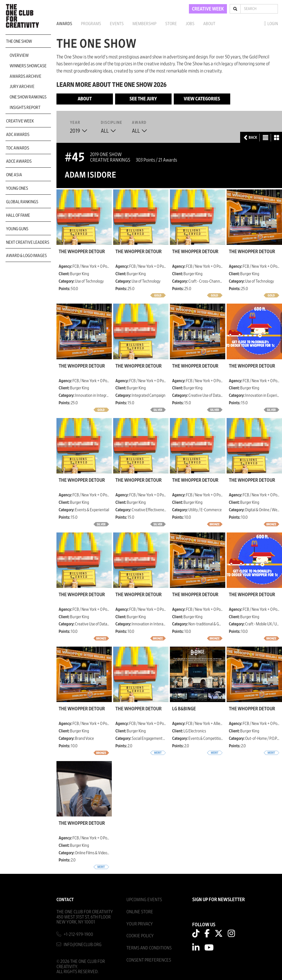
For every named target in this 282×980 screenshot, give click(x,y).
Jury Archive (22, 87)
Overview (19, 55)
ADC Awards (18, 135)
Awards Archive (25, 76)
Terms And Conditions (149, 948)
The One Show (19, 41)
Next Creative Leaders (28, 242)
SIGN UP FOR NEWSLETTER (219, 900)
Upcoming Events (144, 900)
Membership (144, 24)
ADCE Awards (19, 161)
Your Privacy (140, 924)
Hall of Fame (18, 215)
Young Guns (17, 229)
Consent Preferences (149, 960)
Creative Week (20, 121)
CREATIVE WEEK (208, 9)
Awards (64, 24)
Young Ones (17, 188)
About (209, 24)
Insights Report (25, 108)
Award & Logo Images (26, 256)
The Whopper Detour (82, 252)
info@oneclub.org (83, 945)
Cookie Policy (140, 936)
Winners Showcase (28, 66)
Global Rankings (22, 202)
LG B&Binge (184, 709)
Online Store (140, 912)
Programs (91, 24)
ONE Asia (14, 175)
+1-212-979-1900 (78, 934)
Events (117, 24)
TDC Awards (18, 148)
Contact (65, 900)
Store (171, 24)
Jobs (190, 24)
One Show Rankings (28, 97)
